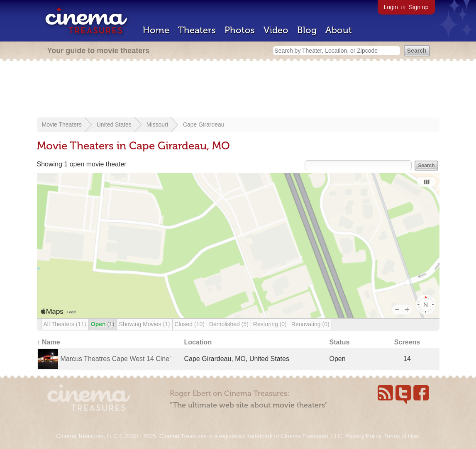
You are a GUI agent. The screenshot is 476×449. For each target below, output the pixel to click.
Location (198, 342)
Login (391, 7)
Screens (407, 342)
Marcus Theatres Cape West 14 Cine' (116, 359)
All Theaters (65, 324)
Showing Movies (145, 324)
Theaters (197, 30)
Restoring (270, 324)
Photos (240, 30)
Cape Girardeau (204, 124)
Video (276, 30)
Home (156, 30)
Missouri (157, 124)
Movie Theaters (62, 124)
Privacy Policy (363, 436)
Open (103, 324)
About (339, 30)
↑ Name (49, 342)
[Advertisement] (238, 90)
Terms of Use (401, 436)
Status (340, 342)
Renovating (310, 324)
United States (114, 124)
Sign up (419, 7)
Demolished (229, 324)
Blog (307, 30)
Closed (190, 324)
